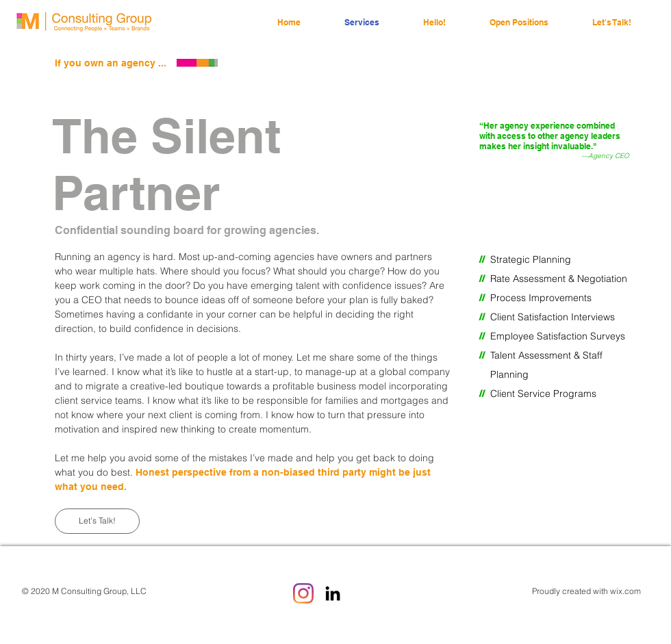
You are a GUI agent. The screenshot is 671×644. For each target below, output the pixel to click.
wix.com (625, 591)
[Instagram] (303, 593)
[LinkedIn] (333, 593)
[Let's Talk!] (97, 521)
